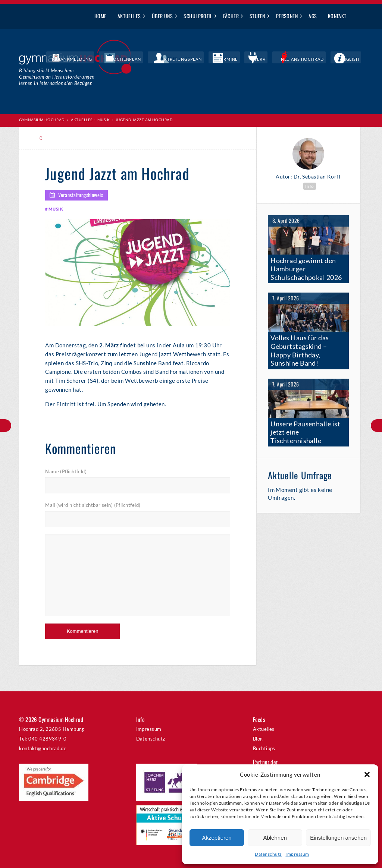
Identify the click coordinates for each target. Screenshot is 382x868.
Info (310, 186)
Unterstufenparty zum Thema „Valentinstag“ (376, 426)
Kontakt (337, 16)
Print (62, 138)
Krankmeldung (134, 60)
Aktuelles (129, 16)
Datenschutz (268, 854)
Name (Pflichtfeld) (66, 472)
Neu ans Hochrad (316, 60)
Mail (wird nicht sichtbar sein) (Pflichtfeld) (93, 505)
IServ (281, 60)
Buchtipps (264, 748)
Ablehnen (275, 838)
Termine (257, 60)
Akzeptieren (217, 838)
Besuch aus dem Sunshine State (6, 426)
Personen (287, 16)
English (354, 60)
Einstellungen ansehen (338, 838)
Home (101, 16)
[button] (367, 774)
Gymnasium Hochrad (42, 120)
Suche (358, 16)
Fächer (231, 16)
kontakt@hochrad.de (43, 748)
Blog (258, 739)
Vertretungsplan (219, 60)
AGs (313, 16)
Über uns (162, 16)
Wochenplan (175, 60)
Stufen (257, 16)
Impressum (297, 854)
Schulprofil (198, 16)
